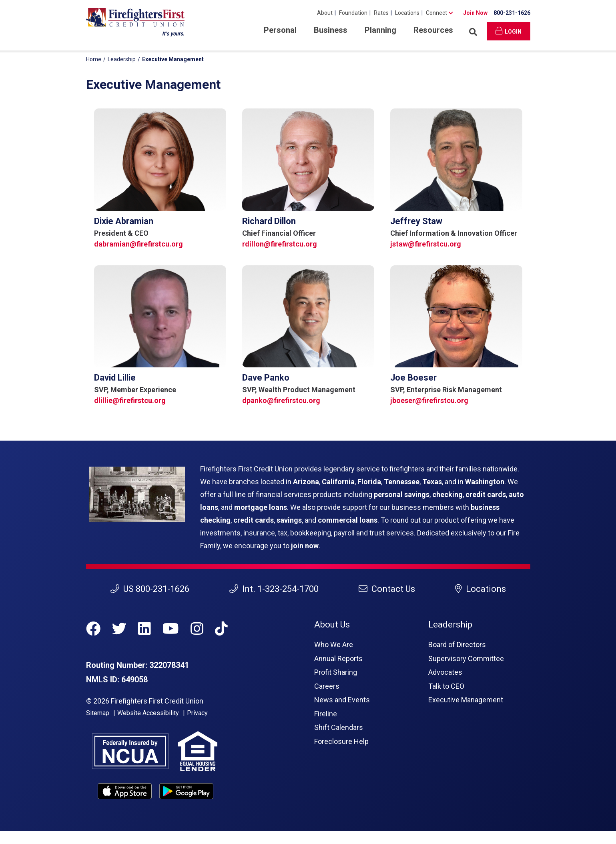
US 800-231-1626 (150, 589)
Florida (369, 482)
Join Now (475, 13)
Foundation (353, 13)
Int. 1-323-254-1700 (274, 589)
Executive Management (466, 700)
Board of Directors (457, 645)
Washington (485, 482)
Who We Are (334, 645)
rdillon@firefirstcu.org (280, 244)
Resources (433, 30)
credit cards (486, 494)
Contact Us (387, 589)
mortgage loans (261, 507)
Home (94, 59)
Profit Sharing (336, 672)
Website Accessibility (148, 713)
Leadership (122, 59)
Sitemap (98, 713)
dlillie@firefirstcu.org (130, 400)
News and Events (342, 700)
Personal (280, 30)
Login (509, 31)
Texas (432, 482)
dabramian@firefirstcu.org (138, 244)
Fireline (326, 714)
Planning (380, 30)
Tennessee (402, 482)
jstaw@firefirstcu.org (426, 244)
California (338, 482)
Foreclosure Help (341, 741)
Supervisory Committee (466, 659)
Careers (327, 686)
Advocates (445, 672)
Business (331, 30)
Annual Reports (338, 659)
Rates (381, 13)
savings (289, 520)
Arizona (306, 482)
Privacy (197, 713)
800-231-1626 (512, 13)
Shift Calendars (339, 727)
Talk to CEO (446, 686)
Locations (407, 13)
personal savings (402, 494)
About (325, 13)
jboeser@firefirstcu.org (429, 400)
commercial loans (348, 520)
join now (305, 546)
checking (447, 494)
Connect (436, 13)
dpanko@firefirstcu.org (281, 400)
